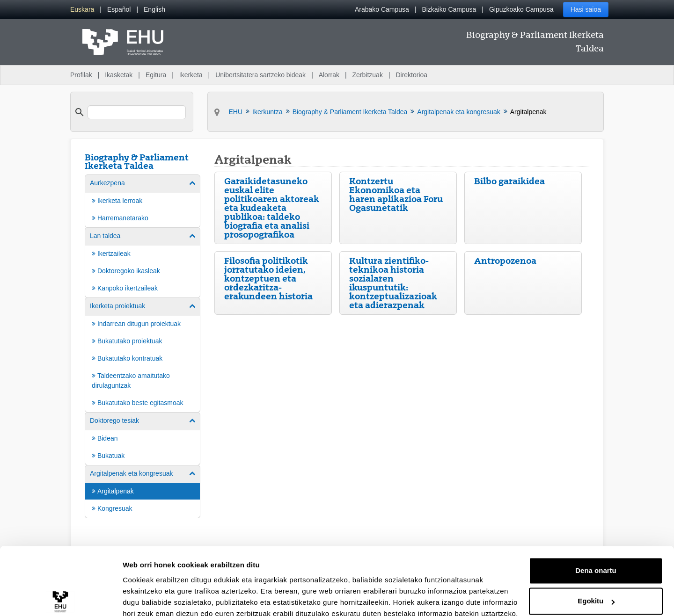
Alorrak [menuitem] (329, 75)
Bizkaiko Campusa (449, 9)
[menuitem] (82, 10)
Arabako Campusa (382, 9)
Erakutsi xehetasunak (159, 598)
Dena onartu (596, 529)
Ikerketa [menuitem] (191, 75)
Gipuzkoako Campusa (521, 9)
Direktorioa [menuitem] (411, 75)
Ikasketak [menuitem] (119, 75)
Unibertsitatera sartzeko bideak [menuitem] (260, 75)
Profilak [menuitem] (81, 75)
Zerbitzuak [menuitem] (368, 75)
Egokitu (596, 559)
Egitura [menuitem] (156, 75)
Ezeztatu (596, 590)
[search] (137, 112)
